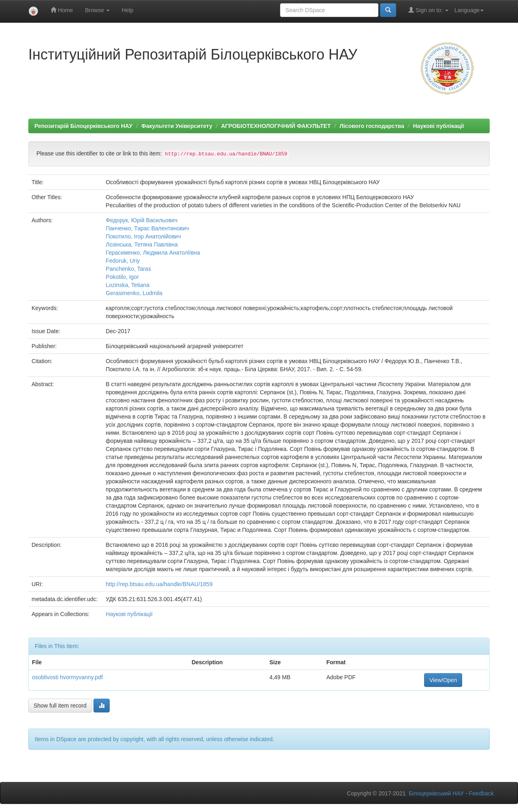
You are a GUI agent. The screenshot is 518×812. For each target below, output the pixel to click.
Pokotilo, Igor (122, 277)
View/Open (443, 680)
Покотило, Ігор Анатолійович (143, 236)
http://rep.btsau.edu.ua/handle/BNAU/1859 (159, 584)
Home (62, 10)
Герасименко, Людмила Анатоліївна (153, 253)
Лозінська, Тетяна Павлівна (142, 244)
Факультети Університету (177, 126)
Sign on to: (428, 10)
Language (469, 10)
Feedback (481, 793)
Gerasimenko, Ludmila (134, 293)
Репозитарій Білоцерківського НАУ (83, 126)
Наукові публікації (438, 126)
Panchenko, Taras (128, 269)
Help (128, 10)
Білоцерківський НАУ (436, 793)
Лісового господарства (372, 126)
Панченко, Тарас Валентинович (147, 228)
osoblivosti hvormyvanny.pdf (67, 677)
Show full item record (60, 706)
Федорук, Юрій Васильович (141, 220)
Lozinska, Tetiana (127, 285)
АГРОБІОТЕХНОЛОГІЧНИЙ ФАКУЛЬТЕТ (276, 126)
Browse (97, 10)
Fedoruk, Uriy (123, 261)
